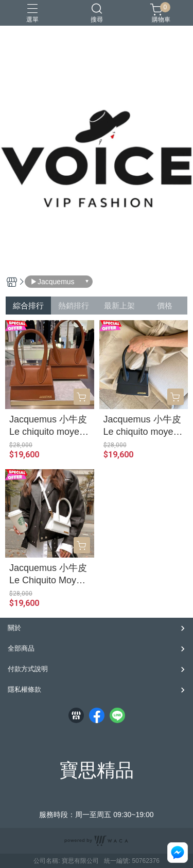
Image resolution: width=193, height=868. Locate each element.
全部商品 (21, 648)
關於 (14, 628)
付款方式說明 (28, 669)
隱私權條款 (24, 689)
